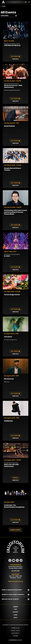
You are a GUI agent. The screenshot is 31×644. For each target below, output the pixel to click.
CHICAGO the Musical (12, 45)
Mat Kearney (9, 379)
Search (29, 2)
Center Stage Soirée (12, 295)
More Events (16, 530)
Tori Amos (8, 337)
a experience (16, 640)
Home (4, 6)
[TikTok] (21, 560)
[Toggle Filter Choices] (9, 16)
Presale (15, 478)
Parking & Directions (15, 581)
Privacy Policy (15, 631)
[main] (16, 271)
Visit (16, 609)
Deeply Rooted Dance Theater (13, 169)
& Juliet (7, 256)
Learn (16, 615)
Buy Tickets (16, 56)
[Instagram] (17, 560)
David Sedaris (9, 126)
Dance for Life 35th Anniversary (11, 465)
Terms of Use (16, 628)
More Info (16, 59)
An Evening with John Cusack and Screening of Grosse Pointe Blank (16, 212)
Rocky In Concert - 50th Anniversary (13, 86)
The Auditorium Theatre (3, 2)
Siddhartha (8, 421)
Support (16, 612)
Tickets (15, 607)
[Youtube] (14, 560)
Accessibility (15, 633)
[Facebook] (10, 560)
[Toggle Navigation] (26, 2)
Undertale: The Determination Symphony (14, 506)
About (16, 618)
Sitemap (15, 636)
